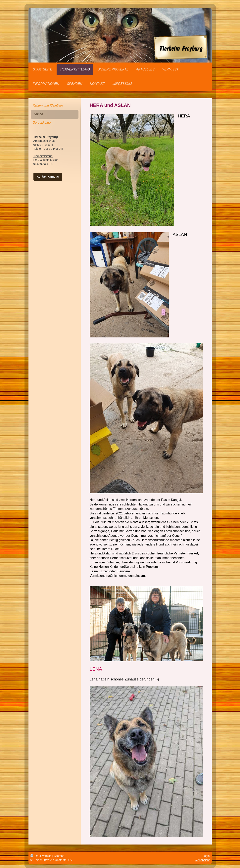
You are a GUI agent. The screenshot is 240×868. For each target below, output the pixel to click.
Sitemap (59, 856)
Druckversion (41, 856)
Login (206, 856)
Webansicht (202, 860)
